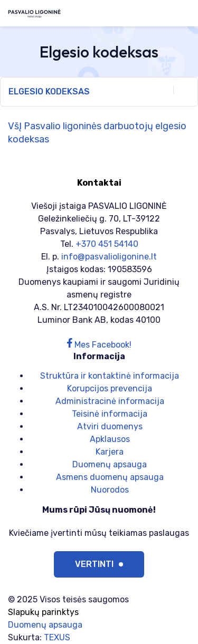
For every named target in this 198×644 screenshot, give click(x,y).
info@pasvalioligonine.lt (109, 257)
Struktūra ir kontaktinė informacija (110, 376)
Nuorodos (110, 490)
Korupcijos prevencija (110, 388)
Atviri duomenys (110, 426)
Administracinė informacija (110, 401)
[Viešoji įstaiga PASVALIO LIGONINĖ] (34, 13)
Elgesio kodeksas (99, 91)
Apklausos (110, 439)
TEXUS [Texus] (57, 637)
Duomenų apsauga (110, 464)
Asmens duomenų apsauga (110, 477)
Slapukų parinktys (43, 612)
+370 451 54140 (107, 244)
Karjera (110, 452)
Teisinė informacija (110, 414)
